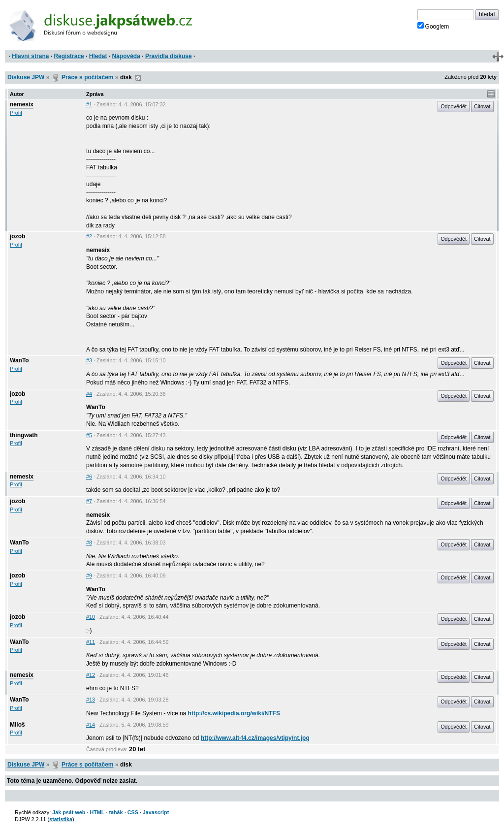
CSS (133, 812)
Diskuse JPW (26, 77)
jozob (17, 236)
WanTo (19, 360)
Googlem (433, 26)
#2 (89, 236)
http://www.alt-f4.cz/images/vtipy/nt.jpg (255, 738)
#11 (91, 642)
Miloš (17, 725)
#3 (89, 360)
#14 (91, 725)
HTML (97, 812)
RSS (138, 78)
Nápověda (126, 56)
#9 (89, 575)
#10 (91, 617)
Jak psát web (69, 812)
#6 (89, 477)
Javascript (156, 812)
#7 (89, 501)
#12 (91, 675)
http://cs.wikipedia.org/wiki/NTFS (234, 713)
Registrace (69, 56)
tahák (116, 812)
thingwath (24, 435)
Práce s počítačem (87, 77)
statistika (61, 819)
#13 (91, 700)
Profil (16, 113)
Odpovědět (454, 106)
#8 (89, 543)
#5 (89, 435)
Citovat (482, 106)
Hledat (98, 56)
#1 (89, 104)
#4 (89, 394)
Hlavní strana (30, 56)
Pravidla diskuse (169, 56)
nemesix (22, 104)
